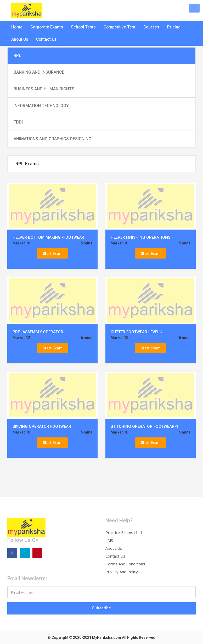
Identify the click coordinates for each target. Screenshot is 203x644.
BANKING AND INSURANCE (39, 72)
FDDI (18, 122)
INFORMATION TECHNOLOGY (41, 106)
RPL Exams (27, 164)
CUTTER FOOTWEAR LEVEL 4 (137, 332)
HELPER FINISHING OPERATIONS (140, 237)
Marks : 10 (21, 243)
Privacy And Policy (122, 572)
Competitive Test (117, 27)
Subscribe (101, 608)
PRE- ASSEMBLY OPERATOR (38, 332)
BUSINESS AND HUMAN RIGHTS (44, 89)
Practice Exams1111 (124, 532)
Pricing (170, 27)
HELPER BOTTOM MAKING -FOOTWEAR (48, 237)
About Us (20, 40)
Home (17, 27)
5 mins (87, 243)
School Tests (82, 27)
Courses (148, 27)
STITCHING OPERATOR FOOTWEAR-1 (145, 426)
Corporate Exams (46, 27)
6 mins (87, 338)
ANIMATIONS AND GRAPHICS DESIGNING (52, 139)
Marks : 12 (21, 338)
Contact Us (46, 40)
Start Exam (53, 253)
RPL (17, 55)
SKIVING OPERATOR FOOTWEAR (42, 426)
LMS (109, 540)
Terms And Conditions (125, 564)
